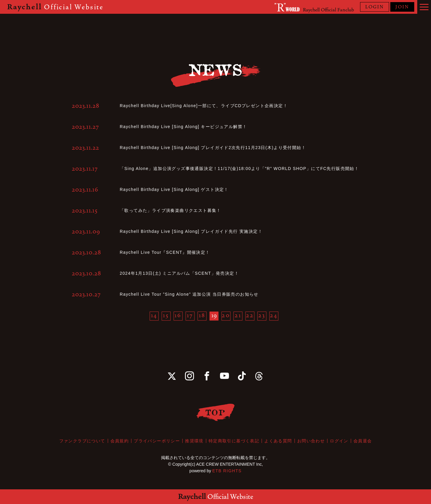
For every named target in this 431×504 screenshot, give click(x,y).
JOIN (402, 7)
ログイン (339, 441)
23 (262, 315)
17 (190, 315)
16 (178, 315)
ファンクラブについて (82, 441)
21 (238, 315)
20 (226, 315)
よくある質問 (278, 441)
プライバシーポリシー (157, 441)
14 (154, 315)
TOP (216, 412)
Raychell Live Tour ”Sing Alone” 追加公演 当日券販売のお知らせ (189, 294)
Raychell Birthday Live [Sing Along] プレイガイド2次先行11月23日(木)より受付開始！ (213, 148)
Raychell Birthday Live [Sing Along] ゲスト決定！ (174, 189)
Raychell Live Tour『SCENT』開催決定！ (165, 252)
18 (202, 315)
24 (274, 315)
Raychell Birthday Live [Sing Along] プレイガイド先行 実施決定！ (191, 231)
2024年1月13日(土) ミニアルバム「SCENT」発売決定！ (179, 273)
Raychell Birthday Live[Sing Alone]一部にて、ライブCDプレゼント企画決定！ (204, 106)
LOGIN (375, 7)
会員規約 (120, 441)
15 (166, 315)
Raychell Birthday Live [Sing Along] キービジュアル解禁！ (183, 127)
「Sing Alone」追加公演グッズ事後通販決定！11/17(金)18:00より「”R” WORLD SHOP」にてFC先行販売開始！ (239, 168)
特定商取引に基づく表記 (234, 441)
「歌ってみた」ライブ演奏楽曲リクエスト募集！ (170, 210)
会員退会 (363, 441)
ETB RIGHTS (227, 471)
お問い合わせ (311, 441)
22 (250, 315)
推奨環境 (194, 441)
